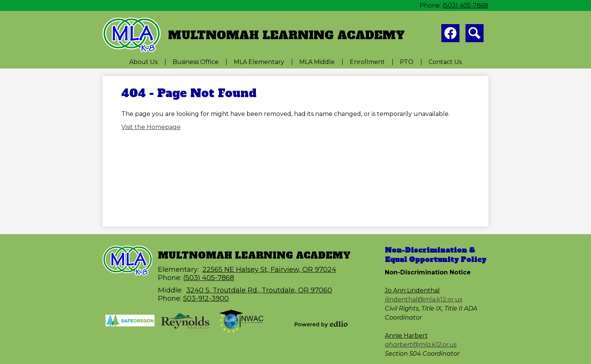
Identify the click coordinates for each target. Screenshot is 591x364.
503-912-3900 (206, 299)
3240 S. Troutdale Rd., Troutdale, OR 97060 (259, 290)
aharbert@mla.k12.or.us (421, 345)
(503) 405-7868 (465, 5)
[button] (143, 62)
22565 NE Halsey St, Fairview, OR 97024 (269, 270)
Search (475, 35)
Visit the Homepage (151, 127)
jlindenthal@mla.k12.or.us (423, 299)
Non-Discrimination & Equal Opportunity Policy (436, 255)
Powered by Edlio (321, 324)
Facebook (450, 35)
